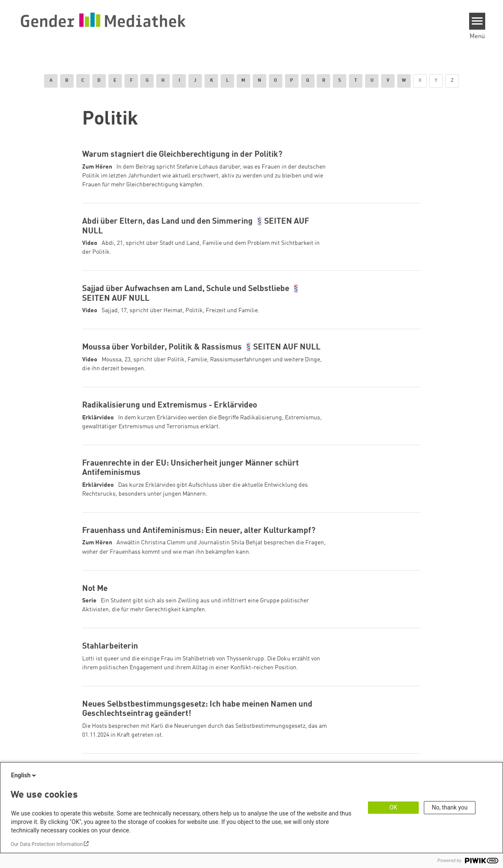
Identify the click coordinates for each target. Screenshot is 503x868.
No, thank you (450, 807)
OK (393, 807)
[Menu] (477, 21)
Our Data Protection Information (47, 844)
